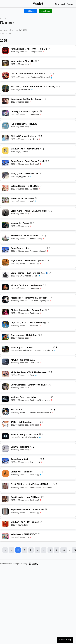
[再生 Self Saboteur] (5, 424)
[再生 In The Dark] (5, 188)
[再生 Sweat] (5, 225)
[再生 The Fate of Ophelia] (5, 262)
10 (64, 550)
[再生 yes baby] (5, 399)
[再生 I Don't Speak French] (5, 163)
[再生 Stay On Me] (5, 511)
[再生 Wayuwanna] (5, 151)
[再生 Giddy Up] (5, 63)
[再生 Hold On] (5, 51)
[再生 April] (5, 461)
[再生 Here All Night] (5, 499)
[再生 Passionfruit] (5, 312)
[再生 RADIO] (5, 486)
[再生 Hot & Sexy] (5, 337)
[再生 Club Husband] (5, 200)
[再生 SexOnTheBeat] (5, 362)
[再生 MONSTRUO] (5, 175)
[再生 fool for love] (5, 138)
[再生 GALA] (5, 411)
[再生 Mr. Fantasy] (5, 524)
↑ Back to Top (65, 640)
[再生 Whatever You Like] (5, 387)
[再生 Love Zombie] (5, 287)
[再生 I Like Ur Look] (5, 237)
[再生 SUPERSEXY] (5, 536)
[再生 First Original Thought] (5, 300)
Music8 (38, 4)
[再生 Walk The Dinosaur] (5, 374)
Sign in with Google (64, 4)
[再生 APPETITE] (5, 75)
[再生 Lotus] (5, 250)
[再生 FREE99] (5, 126)
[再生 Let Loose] (5, 436)
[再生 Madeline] (5, 474)
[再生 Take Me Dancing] (5, 324)
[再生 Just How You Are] (5, 275)
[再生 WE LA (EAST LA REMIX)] (5, 88)
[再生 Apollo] (5, 113)
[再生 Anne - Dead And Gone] (5, 213)
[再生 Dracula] (5, 349)
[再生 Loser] (5, 101)
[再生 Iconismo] (5, 449)
